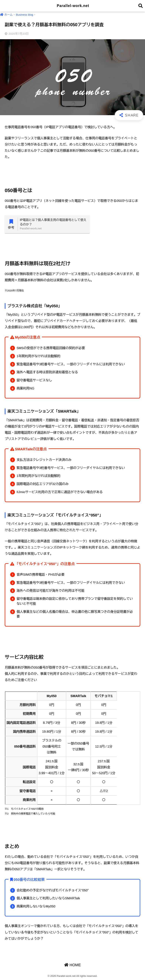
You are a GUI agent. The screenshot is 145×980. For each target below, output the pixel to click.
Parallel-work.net (73, 6)
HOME (73, 965)
